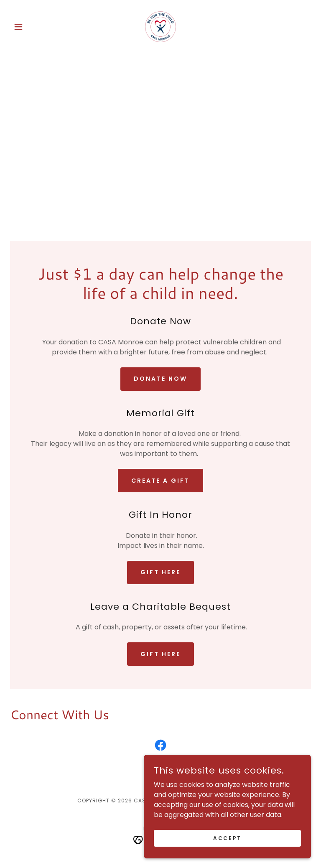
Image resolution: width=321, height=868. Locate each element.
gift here (160, 572)
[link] (160, 27)
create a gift (161, 481)
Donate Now (160, 379)
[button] (33, 27)
